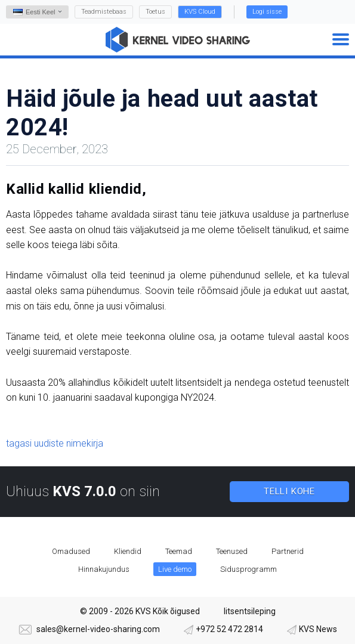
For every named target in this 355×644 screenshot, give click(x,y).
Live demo (175, 569)
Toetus (155, 12)
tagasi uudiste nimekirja (55, 443)
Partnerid (288, 551)
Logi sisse (267, 12)
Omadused (71, 551)
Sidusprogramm (248, 569)
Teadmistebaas (104, 12)
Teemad (179, 551)
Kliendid (128, 551)
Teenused (232, 551)
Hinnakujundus (104, 569)
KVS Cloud (200, 12)
